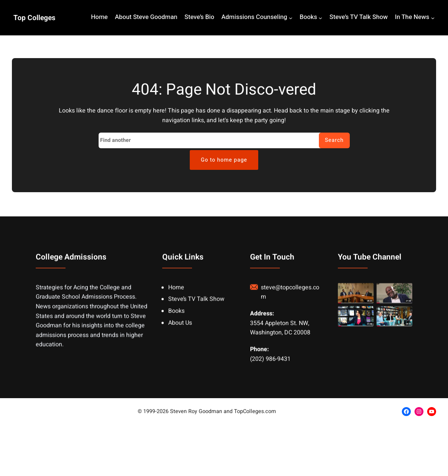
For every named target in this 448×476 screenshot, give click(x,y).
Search (334, 140)
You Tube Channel (370, 268)
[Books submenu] (320, 18)
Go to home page (224, 160)
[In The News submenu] (433, 18)
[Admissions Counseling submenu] (291, 18)
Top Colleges (34, 18)
